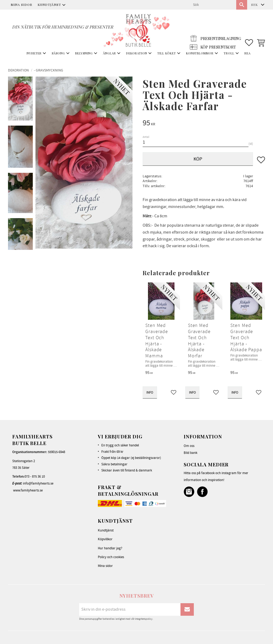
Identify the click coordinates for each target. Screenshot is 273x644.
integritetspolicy (144, 619)
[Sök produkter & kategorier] (212, 5)
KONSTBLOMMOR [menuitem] (200, 53)
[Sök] (242, 5)
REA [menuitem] (248, 53)
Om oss (189, 446)
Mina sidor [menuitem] (21, 5)
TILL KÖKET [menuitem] (167, 53)
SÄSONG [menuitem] (58, 53)
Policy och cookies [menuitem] (111, 557)
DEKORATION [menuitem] (137, 53)
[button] (249, 30)
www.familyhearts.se (28, 490)
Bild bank (190, 453)
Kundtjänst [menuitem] (49, 5)
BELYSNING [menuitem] (84, 53)
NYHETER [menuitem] (34, 53)
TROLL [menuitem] (229, 53)
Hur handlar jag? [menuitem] (110, 548)
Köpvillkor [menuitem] (105, 539)
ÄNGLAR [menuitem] (109, 53)
